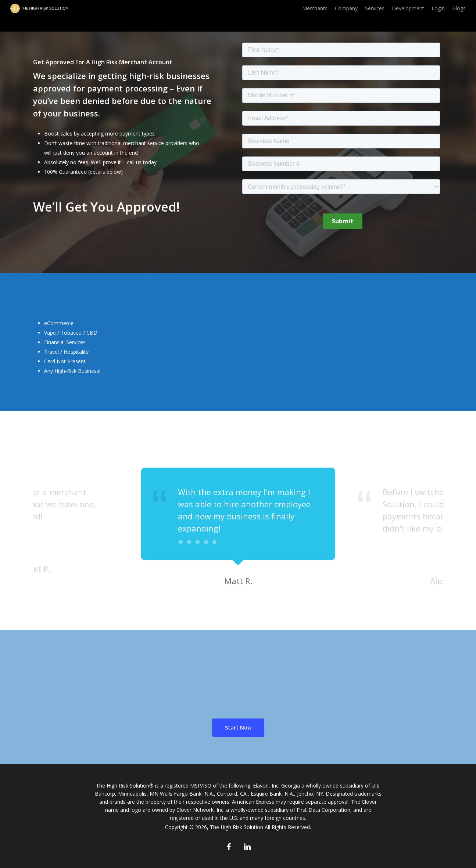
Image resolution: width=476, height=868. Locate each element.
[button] (238, 728)
